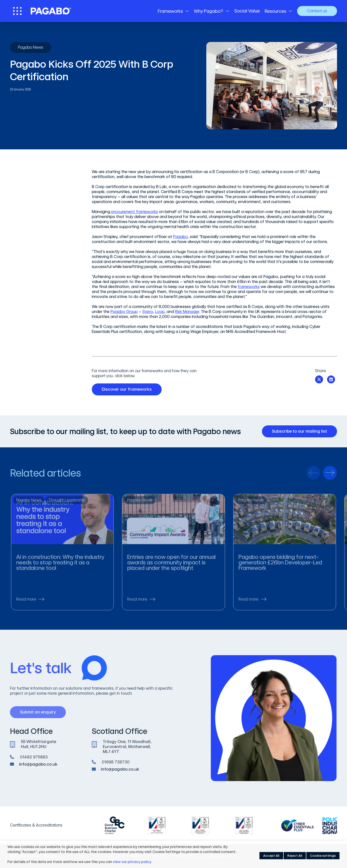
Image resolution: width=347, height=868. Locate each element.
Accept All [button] (271, 856)
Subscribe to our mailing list (301, 431)
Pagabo (180, 237)
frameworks (249, 287)
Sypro (148, 312)
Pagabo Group (124, 312)
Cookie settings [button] (323, 856)
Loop (160, 312)
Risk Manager (187, 312)
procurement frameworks (135, 212)
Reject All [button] (295, 856)
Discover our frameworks (129, 389)
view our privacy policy (132, 862)
